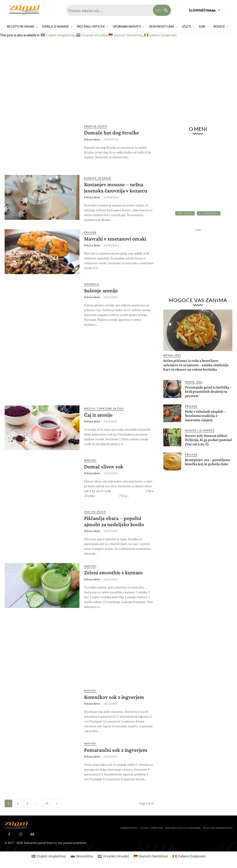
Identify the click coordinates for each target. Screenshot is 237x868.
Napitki (90, 460)
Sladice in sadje (98, 178)
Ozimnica (92, 284)
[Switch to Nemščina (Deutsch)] (126, 35)
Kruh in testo (96, 126)
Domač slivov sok (104, 466)
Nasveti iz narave (200, 430)
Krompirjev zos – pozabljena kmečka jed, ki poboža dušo (207, 462)
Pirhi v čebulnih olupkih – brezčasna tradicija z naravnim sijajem (205, 416)
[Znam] (24, 10)
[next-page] (57, 803)
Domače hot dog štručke (111, 132)
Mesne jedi (172, 355)
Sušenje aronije (101, 290)
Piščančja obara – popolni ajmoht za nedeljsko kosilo (114, 521)
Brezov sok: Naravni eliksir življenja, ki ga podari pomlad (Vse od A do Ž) (208, 440)
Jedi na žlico (95, 512)
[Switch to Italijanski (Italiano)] (160, 35)
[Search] (162, 10)
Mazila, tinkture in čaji (104, 408)
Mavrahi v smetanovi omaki (115, 239)
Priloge (90, 232)
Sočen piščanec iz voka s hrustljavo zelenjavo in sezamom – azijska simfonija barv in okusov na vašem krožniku (196, 365)
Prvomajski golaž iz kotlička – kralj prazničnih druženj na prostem (208, 392)
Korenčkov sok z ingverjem (114, 697)
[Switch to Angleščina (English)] (58, 35)
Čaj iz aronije (98, 415)
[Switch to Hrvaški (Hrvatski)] (92, 35)
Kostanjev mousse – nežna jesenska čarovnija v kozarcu (116, 187)
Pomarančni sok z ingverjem (116, 750)
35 (47, 803)
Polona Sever (92, 139)
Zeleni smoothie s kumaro (113, 572)
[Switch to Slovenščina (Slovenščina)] (82, 856)
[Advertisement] (118, 81)
